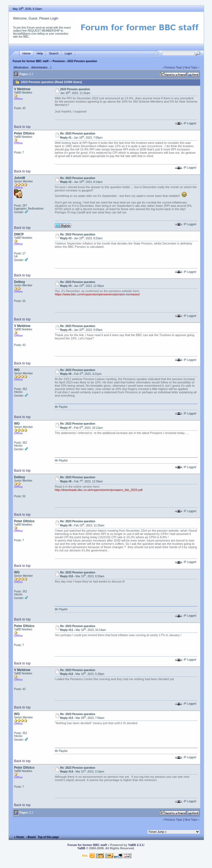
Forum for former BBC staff (31, 61)
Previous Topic (173, 68)
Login (54, 18)
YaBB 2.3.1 (136, 845)
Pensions (59, 61)
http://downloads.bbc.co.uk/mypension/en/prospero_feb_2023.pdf (99, 490)
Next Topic (191, 68)
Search (54, 53)
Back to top (22, 127)
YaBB (81, 848)
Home (27, 53)
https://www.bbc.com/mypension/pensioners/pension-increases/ (97, 294)
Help (40, 53)
